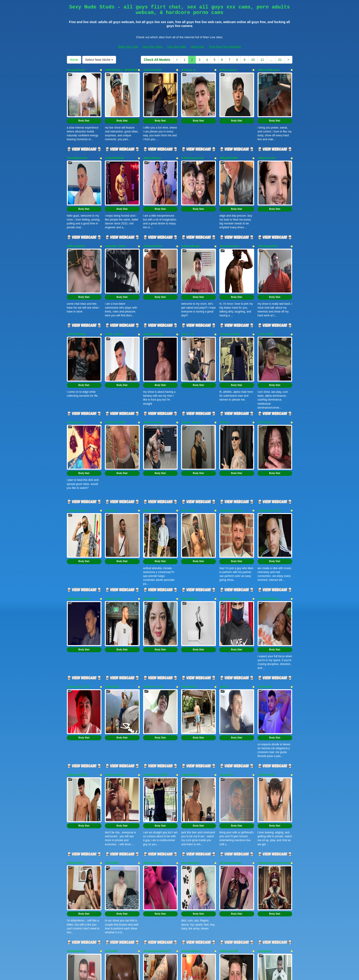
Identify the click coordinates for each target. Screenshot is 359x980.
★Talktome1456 (115, 349)
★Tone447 (112, 767)
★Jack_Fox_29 (153, 557)
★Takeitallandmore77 (157, 767)
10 (253, 60)
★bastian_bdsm (115, 209)
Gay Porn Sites (152, 47)
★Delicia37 (150, 488)
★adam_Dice (113, 488)
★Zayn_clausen (191, 349)
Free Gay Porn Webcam (225, 47)
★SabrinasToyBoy (231, 418)
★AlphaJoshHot (230, 279)
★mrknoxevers (229, 209)
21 (280, 60)
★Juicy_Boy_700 (78, 557)
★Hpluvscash (267, 140)
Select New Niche (99, 60)
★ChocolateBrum (231, 836)
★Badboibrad (190, 627)
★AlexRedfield (114, 140)
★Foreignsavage (230, 697)
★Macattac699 (229, 767)
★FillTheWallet (77, 279)
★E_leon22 (188, 418)
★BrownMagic (190, 209)
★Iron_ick (188, 279)
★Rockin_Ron (152, 697)
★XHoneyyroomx (192, 140)
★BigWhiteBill (229, 140)
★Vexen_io (188, 70)
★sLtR (224, 557)
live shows (186, 936)
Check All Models (157, 60)
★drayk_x (111, 418)
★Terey (224, 349)
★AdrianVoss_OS (269, 418)
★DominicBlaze (268, 836)
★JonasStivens (191, 767)
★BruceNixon (152, 140)
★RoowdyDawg (77, 836)
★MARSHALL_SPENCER (121, 70)
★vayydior (226, 627)
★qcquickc (265, 767)
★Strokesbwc (267, 627)
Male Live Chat (128, 47)
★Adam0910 (151, 836)
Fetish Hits (177, 969)
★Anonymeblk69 (116, 836)
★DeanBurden (76, 767)
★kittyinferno (76, 697)
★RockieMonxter (269, 70)
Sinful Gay (198, 47)
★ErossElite (151, 418)
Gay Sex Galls (177, 47)
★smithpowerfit (77, 140)
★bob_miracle (114, 279)
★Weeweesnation (78, 488)
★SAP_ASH (189, 836)
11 (262, 60)
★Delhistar (112, 557)
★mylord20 (265, 557)
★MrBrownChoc (116, 627)
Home (74, 60)
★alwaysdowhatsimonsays (275, 697)
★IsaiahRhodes (153, 279)
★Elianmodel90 (77, 627)
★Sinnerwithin (153, 209)
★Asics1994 (266, 279)
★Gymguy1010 (267, 209)
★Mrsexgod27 (76, 209)
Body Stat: (84, 102)
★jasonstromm (153, 349)
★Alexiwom (189, 557)
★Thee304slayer (268, 488)
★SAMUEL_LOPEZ (155, 627)
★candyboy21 (190, 697)
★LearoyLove (76, 349)
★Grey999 (112, 697)
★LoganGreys (76, 70)
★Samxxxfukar (229, 488)
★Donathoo (189, 488)
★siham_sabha (77, 418)
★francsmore (228, 70)
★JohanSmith (152, 70)
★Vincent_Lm (267, 349)
